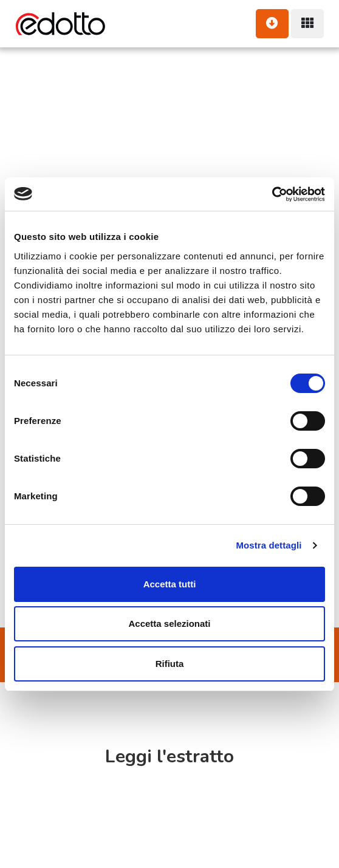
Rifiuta (170, 664)
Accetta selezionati (169, 624)
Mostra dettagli (269, 545)
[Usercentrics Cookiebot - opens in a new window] (272, 194)
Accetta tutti (170, 584)
